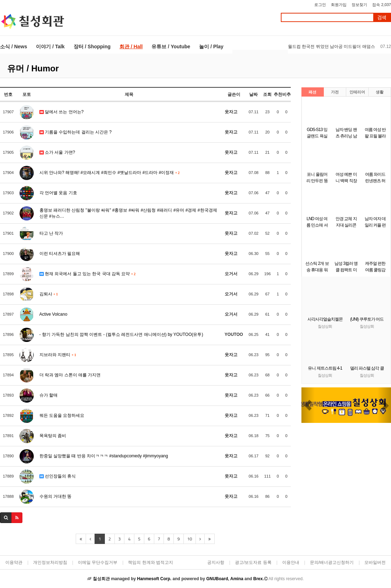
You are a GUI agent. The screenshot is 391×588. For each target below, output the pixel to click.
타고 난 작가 (51, 233)
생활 (380, 92)
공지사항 (216, 562)
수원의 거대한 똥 (56, 496)
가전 (335, 92)
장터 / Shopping (92, 47)
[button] (308, 405)
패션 (312, 92)
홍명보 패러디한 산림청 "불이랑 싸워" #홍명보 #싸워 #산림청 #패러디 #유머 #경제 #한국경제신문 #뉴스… (128, 213)
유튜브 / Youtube (171, 47)
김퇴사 (49, 294)
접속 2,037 (382, 5)
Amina (237, 579)
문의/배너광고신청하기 (332, 562)
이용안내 (291, 562)
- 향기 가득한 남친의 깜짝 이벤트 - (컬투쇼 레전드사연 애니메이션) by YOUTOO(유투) (121, 334)
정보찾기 (359, 5)
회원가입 (339, 5)
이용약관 (14, 562)
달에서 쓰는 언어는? (62, 112)
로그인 (320, 5)
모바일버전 (375, 562)
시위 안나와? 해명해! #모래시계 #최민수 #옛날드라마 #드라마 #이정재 (110, 173)
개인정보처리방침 (50, 562)
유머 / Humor (33, 68)
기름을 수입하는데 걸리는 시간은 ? (76, 132)
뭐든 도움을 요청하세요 (62, 415)
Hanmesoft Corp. (154, 579)
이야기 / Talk (50, 47)
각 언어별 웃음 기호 (58, 193)
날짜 (253, 94)
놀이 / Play (211, 47)
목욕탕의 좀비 (53, 436)
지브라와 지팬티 (58, 355)
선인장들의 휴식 (58, 476)
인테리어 (357, 92)
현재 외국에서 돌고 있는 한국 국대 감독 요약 (88, 274)
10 (190, 539)
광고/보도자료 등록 (253, 562)
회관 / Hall (131, 47)
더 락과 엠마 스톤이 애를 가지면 (70, 375)
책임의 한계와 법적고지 (151, 562)
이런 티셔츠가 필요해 (60, 254)
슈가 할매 (49, 395)
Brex (258, 579)
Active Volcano (53, 314)
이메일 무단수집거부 (98, 562)
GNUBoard (217, 579)
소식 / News (14, 47)
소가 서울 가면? (57, 152)
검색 (382, 18)
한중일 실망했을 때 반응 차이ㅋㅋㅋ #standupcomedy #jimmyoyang (104, 456)
